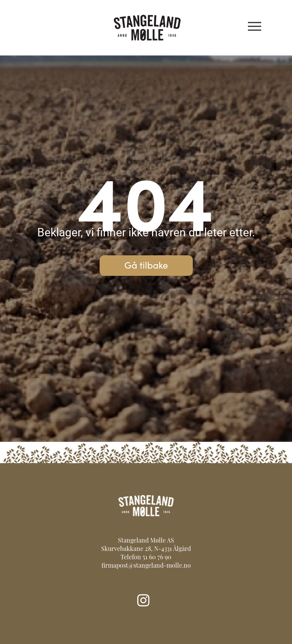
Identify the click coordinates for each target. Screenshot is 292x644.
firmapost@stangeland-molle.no (146, 566)
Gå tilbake (146, 265)
